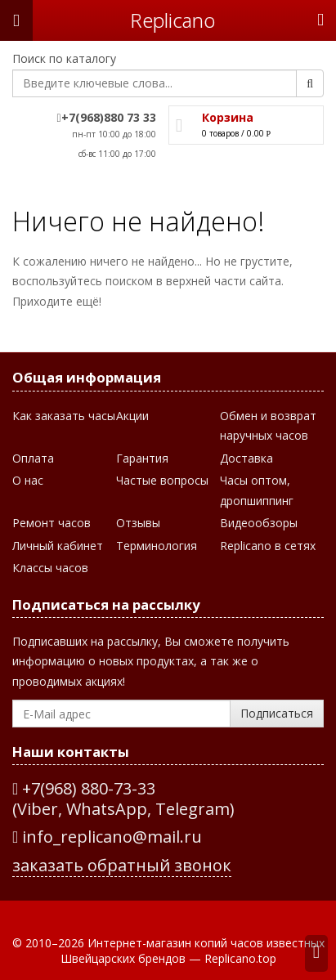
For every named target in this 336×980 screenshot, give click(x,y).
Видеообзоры (259, 522)
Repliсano (172, 20)
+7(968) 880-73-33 (89, 788)
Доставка (246, 457)
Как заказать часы (64, 415)
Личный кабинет (58, 545)
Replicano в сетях (268, 545)
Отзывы (138, 522)
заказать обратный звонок (122, 864)
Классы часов (50, 567)
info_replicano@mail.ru (107, 837)
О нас (28, 479)
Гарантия (142, 457)
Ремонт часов (52, 522)
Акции (132, 415)
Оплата (33, 457)
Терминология (157, 545)
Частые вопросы (162, 479)
